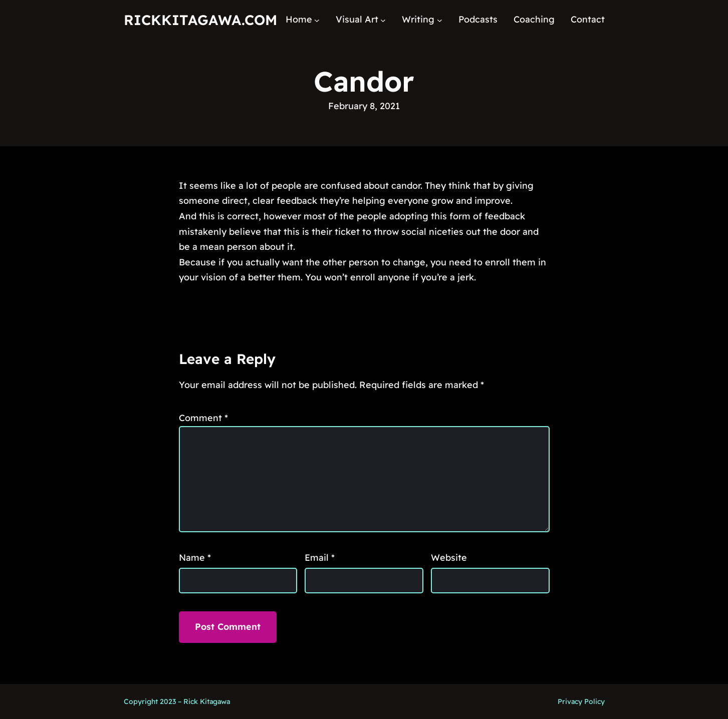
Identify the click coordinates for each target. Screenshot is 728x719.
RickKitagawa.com (200, 20)
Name (195, 558)
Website (449, 558)
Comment (203, 418)
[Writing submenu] (440, 20)
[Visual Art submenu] (383, 20)
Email (320, 558)
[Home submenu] (317, 20)
